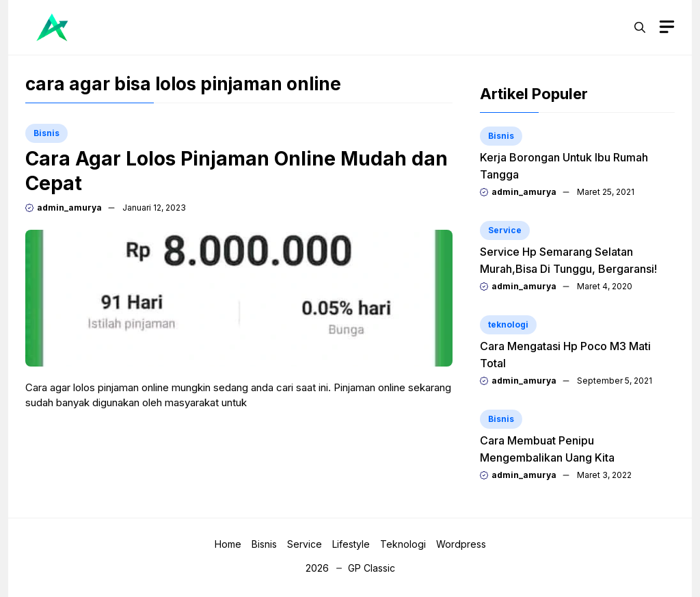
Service (505, 230)
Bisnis (46, 133)
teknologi (508, 324)
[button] (640, 27)
